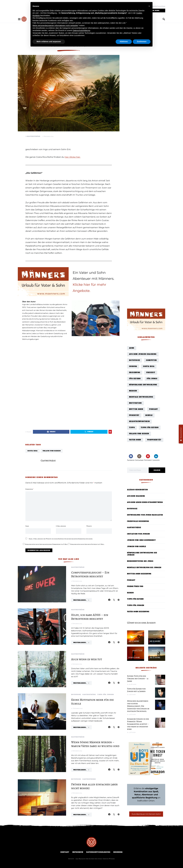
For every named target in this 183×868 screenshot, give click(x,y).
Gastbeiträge (34, 136)
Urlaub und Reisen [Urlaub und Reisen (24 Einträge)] (139, 434)
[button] (149, 6)
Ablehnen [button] (124, 42)
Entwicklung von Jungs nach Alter (145, 515)
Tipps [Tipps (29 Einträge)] (132, 428)
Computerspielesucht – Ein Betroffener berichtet (90, 574)
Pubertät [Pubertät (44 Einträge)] (134, 415)
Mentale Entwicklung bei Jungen (144, 568)
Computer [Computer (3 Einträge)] (151, 360)
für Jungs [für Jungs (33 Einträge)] (152, 379)
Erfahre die (146, 788)
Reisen (130, 593)
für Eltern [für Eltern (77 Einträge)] (135, 379)
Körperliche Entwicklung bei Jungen (142, 554)
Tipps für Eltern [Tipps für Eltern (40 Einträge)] (150, 428)
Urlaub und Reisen (52, 451)
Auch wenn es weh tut (87, 659)
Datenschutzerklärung (98, 852)
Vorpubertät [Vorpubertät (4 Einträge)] (154, 440)
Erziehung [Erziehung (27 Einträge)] (135, 373)
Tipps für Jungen (106, 695)
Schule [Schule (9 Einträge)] (149, 415)
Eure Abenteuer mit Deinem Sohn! (146, 814)
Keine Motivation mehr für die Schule (92, 702)
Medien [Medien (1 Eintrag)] (133, 391)
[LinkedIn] (156, 458)
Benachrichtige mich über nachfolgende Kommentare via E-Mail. (47, 544)
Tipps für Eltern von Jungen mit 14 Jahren (136, 690)
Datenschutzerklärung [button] (81, 30)
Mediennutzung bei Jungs (140, 561)
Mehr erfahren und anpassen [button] (49, 42)
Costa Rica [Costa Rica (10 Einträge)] (149, 366)
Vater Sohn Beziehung (138, 612)
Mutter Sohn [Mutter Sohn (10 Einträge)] (136, 409)
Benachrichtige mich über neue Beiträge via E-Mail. (87, 544)
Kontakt (65, 852)
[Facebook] (131, 458)
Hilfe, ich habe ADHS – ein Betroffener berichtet (90, 617)
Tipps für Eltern (135, 599)
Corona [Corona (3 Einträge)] (133, 366)
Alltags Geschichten (137, 490)
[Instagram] (139, 458)
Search (157, 470)
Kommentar (30, 489)
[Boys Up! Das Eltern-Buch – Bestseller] (146, 759)
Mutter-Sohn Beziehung (139, 574)
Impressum (78, 852)
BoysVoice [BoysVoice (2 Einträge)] (135, 360)
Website (89, 526)
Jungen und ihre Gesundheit (141, 540)
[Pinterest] (148, 458)
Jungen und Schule (137, 547)
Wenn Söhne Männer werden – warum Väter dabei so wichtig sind (95, 744)
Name (27, 526)
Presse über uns (135, 587)
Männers (118, 852)
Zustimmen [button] (142, 42)
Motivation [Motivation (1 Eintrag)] (135, 403)
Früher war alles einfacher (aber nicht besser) (94, 786)
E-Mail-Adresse (61, 526)
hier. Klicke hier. (73, 157)
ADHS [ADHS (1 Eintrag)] (132, 348)
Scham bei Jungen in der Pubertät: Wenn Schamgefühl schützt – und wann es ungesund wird (138, 724)
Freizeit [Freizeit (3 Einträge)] (151, 373)
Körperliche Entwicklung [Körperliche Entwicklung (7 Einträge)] (143, 385)
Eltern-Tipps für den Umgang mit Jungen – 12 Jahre (138, 679)
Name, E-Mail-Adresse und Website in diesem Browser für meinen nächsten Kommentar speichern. (61, 539)
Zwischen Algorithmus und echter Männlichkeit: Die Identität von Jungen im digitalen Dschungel (138, 706)
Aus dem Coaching (136, 496)
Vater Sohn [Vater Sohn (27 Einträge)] (135, 440)
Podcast (131, 580)
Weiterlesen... (80, 600)
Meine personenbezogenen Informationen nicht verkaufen (55, 25)
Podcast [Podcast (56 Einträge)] (154, 409)
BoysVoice (76, 695)
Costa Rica (33, 451)
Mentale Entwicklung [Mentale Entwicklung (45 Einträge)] (141, 397)
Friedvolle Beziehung (138, 521)
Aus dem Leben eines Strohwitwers (145, 502)
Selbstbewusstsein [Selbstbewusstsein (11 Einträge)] (139, 422)
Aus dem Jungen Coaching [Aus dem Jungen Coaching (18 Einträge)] (143, 354)
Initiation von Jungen (138, 534)
